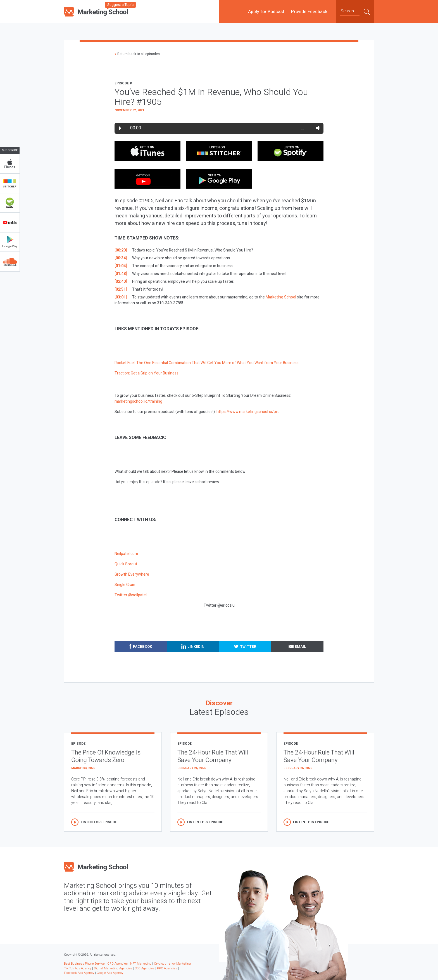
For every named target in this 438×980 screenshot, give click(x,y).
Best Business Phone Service (84, 964)
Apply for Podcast (266, 11)
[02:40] (121, 282)
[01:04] (121, 266)
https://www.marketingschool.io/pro (248, 412)
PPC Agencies (167, 968)
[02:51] (121, 289)
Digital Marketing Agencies (113, 968)
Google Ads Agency (110, 973)
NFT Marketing (141, 964)
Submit (367, 11)
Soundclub (10, 262)
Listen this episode (99, 822)
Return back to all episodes (139, 54)
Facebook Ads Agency (79, 973)
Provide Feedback (309, 11)
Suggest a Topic (120, 5)
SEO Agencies (145, 968)
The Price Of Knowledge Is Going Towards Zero (106, 756)
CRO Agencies (117, 964)
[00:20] (121, 250)
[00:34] (121, 258)
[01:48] (121, 274)
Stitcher (10, 183)
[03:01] (121, 297)
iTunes (10, 164)
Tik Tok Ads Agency (78, 968)
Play (120, 128)
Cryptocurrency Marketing (172, 964)
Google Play (10, 242)
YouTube (10, 222)
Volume (317, 128)
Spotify (10, 203)
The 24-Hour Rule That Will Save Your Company (213, 756)
